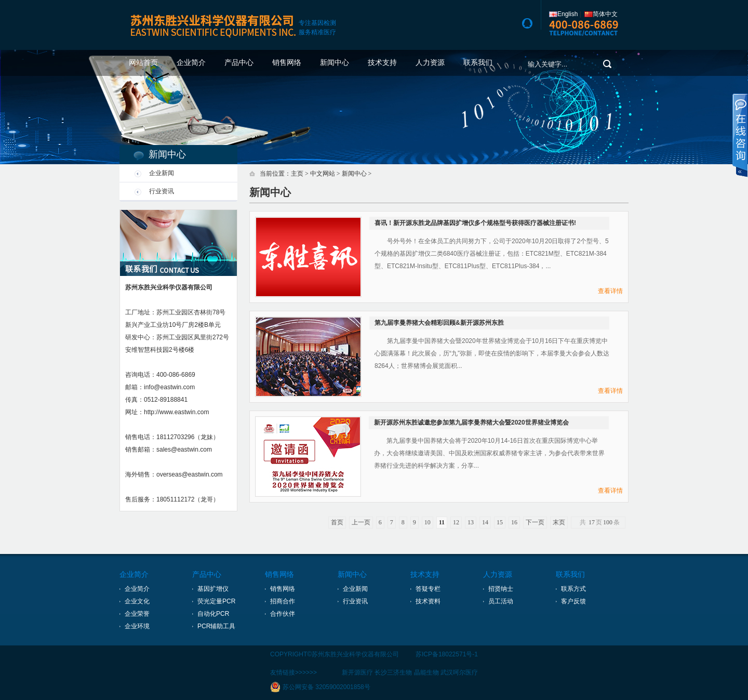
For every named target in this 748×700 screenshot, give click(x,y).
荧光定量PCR (216, 601)
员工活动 (501, 601)
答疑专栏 (428, 589)
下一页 (535, 522)
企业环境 (137, 626)
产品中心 (239, 63)
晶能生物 (426, 672)
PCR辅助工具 (216, 626)
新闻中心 (335, 63)
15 (500, 522)
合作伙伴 (283, 614)
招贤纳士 (501, 589)
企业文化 (137, 601)
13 (471, 522)
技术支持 (382, 63)
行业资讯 (162, 191)
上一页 (361, 522)
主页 (297, 174)
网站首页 (143, 63)
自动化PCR (213, 614)
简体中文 (601, 14)
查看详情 (610, 291)
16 (514, 522)
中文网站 (323, 174)
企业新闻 (162, 173)
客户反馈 (573, 601)
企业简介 (191, 63)
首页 (337, 522)
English (563, 14)
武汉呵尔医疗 (459, 672)
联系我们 (478, 63)
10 (428, 522)
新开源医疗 (357, 672)
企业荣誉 (137, 614)
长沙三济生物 (393, 672)
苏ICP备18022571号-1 (447, 654)
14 (485, 522)
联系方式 (573, 589)
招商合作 (283, 601)
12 (456, 522)
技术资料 (428, 601)
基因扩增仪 (213, 589)
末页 (559, 522)
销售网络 (287, 63)
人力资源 (430, 63)
